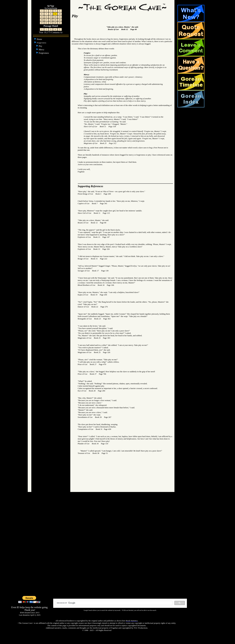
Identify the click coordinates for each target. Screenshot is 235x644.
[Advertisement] (117, 548)
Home (40, 39)
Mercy (42, 50)
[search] (113, 603)
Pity (41, 46)
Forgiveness (44, 53)
